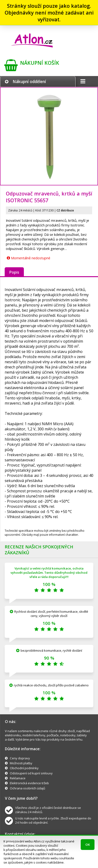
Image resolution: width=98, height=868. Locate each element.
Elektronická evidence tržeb (29, 783)
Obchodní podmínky (24, 768)
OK (88, 845)
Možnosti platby (21, 763)
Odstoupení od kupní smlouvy (31, 773)
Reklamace (18, 778)
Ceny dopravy (20, 758)
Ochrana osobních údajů (27, 788)
